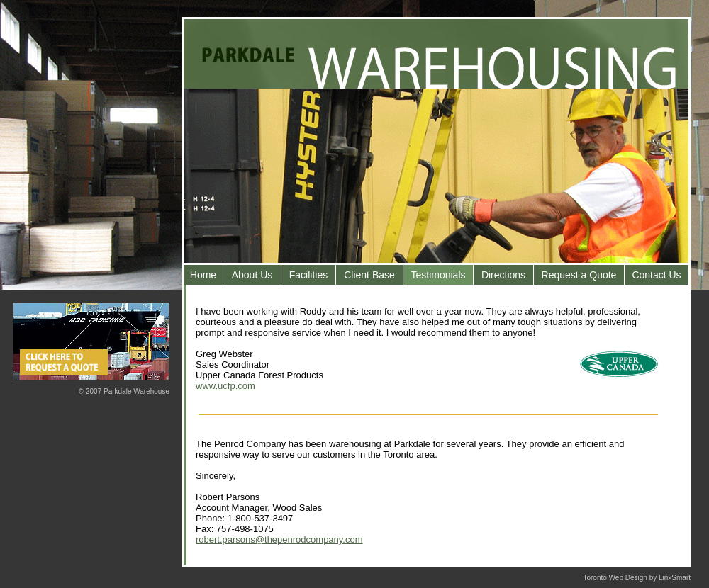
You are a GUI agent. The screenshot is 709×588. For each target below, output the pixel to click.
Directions (503, 275)
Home (203, 275)
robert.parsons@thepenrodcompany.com (279, 539)
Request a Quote (579, 275)
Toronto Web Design (615, 578)
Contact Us (656, 275)
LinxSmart (675, 578)
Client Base (369, 275)
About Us (252, 275)
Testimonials (438, 275)
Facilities (308, 275)
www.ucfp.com (225, 386)
